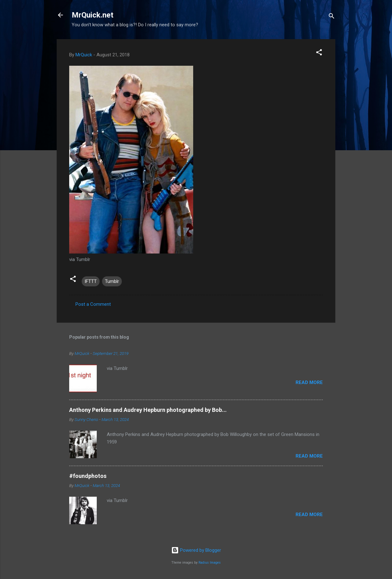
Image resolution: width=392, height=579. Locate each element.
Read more (309, 382)
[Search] (332, 17)
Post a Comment (93, 304)
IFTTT (91, 281)
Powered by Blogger (196, 550)
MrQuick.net (93, 15)
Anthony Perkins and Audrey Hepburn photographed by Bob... (148, 410)
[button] (319, 53)
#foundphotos (88, 476)
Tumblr (112, 281)
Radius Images (210, 563)
